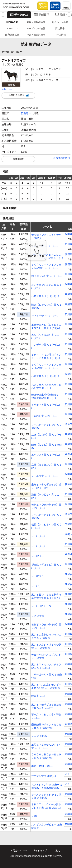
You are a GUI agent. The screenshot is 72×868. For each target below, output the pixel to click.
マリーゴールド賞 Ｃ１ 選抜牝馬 (47, 676)
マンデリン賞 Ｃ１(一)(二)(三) (46, 346)
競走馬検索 (12, 22)
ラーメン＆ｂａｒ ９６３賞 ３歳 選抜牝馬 (46, 796)
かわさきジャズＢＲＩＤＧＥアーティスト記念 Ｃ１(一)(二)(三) (47, 256)
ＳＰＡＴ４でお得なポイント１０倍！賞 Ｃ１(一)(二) (46, 356)
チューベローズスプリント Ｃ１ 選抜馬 (46, 656)
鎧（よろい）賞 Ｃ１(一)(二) (47, 276)
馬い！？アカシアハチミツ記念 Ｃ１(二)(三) (46, 666)
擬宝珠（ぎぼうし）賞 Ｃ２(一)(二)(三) (47, 566)
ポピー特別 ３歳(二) (42, 766)
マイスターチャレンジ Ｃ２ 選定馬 (47, 426)
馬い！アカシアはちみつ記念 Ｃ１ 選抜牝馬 (46, 646)
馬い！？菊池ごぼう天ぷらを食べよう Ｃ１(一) (46, 706)
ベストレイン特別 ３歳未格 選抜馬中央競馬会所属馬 (47, 786)
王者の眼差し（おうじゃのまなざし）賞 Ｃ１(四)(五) (46, 326)
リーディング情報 (36, 28)
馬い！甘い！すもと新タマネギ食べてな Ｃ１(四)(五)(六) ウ (46, 596)
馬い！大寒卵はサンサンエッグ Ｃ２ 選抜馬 (46, 636)
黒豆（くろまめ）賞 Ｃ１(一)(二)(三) (45, 337)
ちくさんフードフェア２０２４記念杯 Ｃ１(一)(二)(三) (46, 366)
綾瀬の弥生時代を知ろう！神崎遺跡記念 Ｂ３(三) (46, 396)
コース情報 (60, 34)
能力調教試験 (12, 34)
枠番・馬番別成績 (36, 34)
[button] (3, 15)
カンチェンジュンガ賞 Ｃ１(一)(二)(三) (46, 287)
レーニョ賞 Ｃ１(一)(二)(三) (46, 476)
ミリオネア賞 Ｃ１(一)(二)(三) (46, 406)
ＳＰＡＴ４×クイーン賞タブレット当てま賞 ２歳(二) (46, 806)
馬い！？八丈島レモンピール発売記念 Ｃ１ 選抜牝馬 (46, 686)
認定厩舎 (60, 28)
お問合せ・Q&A (19, 850)
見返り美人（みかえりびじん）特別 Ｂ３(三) (46, 387)
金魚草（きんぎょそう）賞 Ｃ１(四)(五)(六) (46, 486)
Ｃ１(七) (36, 586)
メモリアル (12, 28)
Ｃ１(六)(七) (38, 576)
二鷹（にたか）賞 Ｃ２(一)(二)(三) (46, 436)
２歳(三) (36, 816)
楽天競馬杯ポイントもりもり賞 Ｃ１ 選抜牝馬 (46, 726)
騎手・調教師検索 (36, 22)
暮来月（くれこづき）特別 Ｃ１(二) (46, 716)
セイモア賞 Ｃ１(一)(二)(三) (46, 316)
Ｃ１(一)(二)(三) (40, 536)
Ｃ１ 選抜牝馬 (39, 736)
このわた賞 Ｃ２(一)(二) (44, 416)
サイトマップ (40, 850)
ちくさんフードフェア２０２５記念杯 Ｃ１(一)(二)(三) (46, 266)
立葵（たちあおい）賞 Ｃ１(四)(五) (47, 466)
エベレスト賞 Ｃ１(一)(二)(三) (46, 456)
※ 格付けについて (62, 158)
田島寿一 (26, 113)
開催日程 (42, 14)
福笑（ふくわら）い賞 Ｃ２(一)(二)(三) (47, 526)
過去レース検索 (60, 22)
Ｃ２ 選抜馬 (38, 616)
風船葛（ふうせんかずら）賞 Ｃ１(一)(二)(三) (46, 746)
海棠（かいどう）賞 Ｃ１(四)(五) (45, 496)
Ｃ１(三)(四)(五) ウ (41, 606)
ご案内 (57, 850)
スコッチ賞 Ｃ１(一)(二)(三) (46, 246)
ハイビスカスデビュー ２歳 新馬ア (47, 826)
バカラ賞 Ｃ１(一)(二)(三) (45, 296)
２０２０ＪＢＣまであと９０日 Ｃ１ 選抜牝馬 (46, 756)
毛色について (8, 89)
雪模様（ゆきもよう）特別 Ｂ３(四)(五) (46, 236)
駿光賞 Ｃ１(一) (40, 696)
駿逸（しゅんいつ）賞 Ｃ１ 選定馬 (47, 306)
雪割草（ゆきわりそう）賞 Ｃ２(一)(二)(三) (46, 506)
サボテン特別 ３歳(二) (44, 776)
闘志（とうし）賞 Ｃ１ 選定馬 (47, 446)
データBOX (19, 14)
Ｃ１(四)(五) (38, 556)
